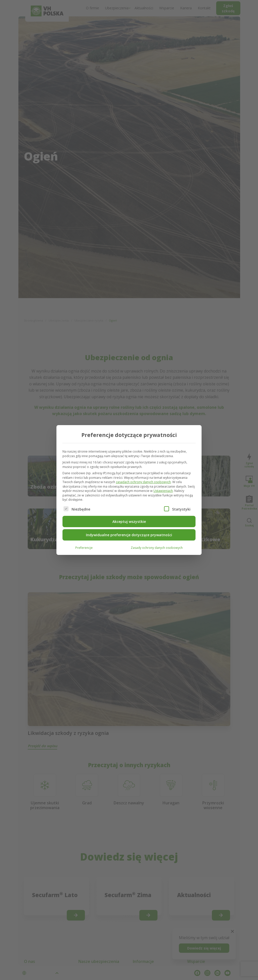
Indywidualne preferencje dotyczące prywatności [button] (129, 535)
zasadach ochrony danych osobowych (143, 482)
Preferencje (84, 548)
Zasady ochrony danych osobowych (157, 548)
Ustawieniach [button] (163, 491)
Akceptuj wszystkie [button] (129, 521)
